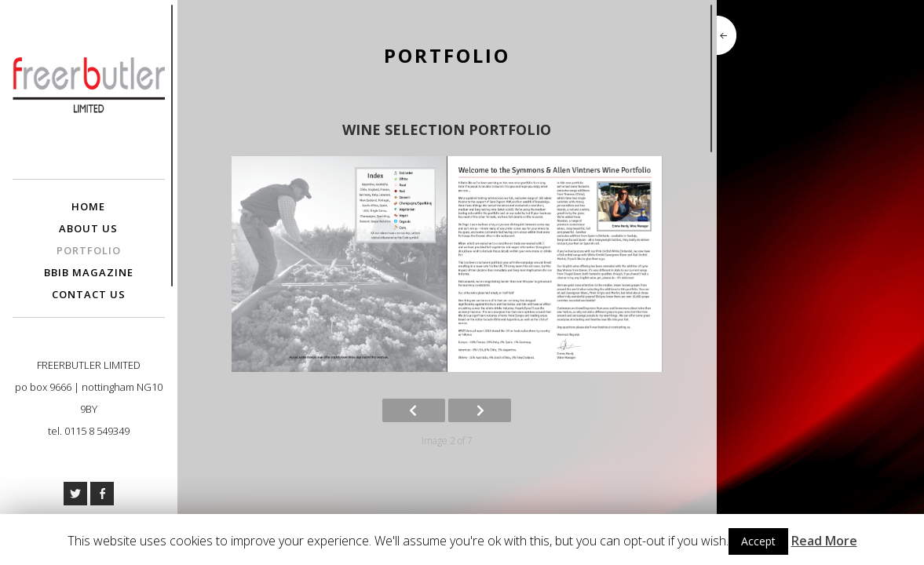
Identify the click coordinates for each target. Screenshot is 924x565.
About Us (88, 228)
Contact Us (89, 294)
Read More (824, 541)
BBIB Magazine (89, 272)
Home (88, 206)
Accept (758, 541)
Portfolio (89, 250)
